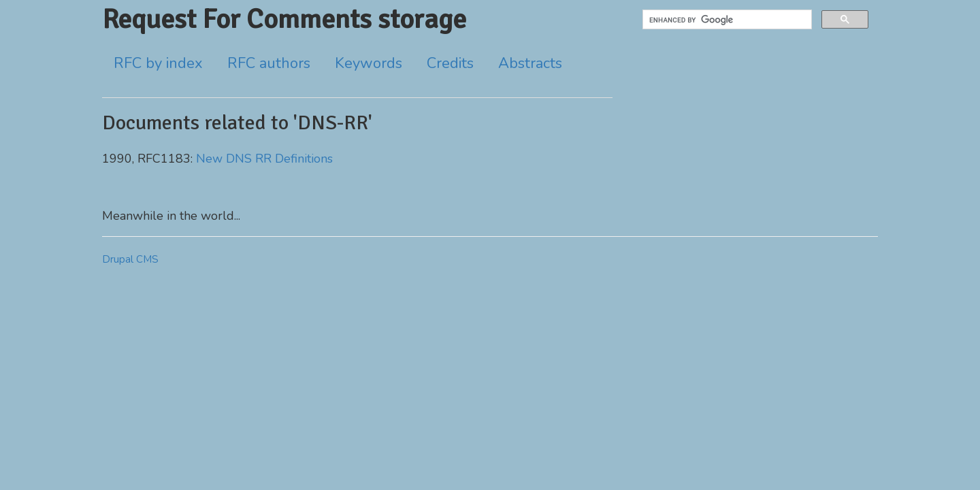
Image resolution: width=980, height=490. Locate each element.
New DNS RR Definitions (264, 159)
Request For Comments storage (284, 19)
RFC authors (269, 63)
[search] (726, 20)
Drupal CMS (130, 259)
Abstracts (530, 63)
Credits (450, 63)
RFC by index (158, 63)
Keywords (369, 63)
